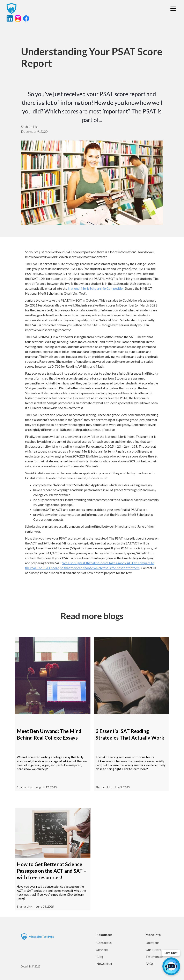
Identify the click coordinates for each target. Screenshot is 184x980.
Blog (100, 957)
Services (102, 950)
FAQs (150, 963)
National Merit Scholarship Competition (96, 288)
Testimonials (154, 957)
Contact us (104, 943)
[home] (12, 9)
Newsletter (104, 963)
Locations (152, 943)
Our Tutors (153, 950)
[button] (173, 9)
